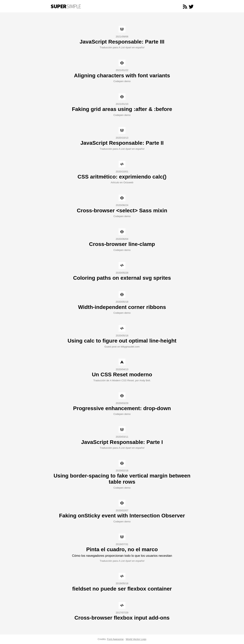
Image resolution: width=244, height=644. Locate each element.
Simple (66, 6)
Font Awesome (115, 639)
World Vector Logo (136, 639)
